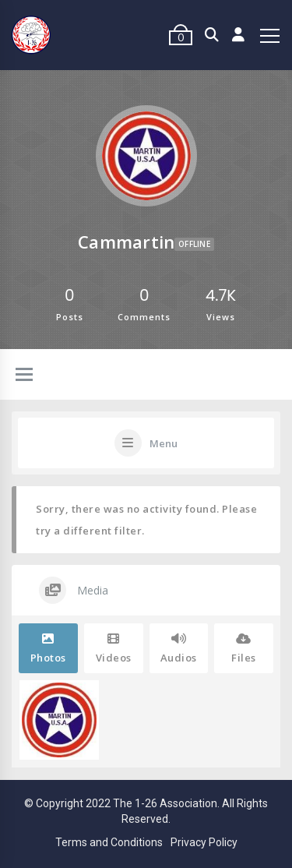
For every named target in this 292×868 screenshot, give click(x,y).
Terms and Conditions (109, 842)
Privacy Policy (204, 842)
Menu (164, 443)
